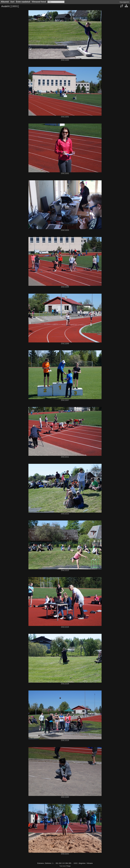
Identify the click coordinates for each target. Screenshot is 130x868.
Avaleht (5, 6)
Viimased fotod (39, 2)
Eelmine (48, 863)
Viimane (90, 863)
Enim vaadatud (23, 2)
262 (60, 863)
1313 (75, 863)
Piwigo (69, 866)
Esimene (41, 863)
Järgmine (82, 863)
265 (70, 863)
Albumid (5, 2)
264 (67, 863)
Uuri (12, 2)
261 (57, 863)
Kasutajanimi (124, 2)
